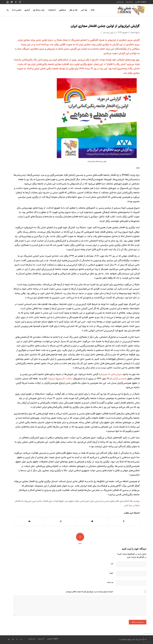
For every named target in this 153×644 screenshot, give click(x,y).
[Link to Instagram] (20, 2)
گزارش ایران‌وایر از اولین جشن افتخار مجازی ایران (105, 26)
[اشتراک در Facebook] (124, 521)
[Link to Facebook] (16, 2)
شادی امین (37, 501)
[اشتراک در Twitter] (92, 521)
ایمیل (111, 573)
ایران (112, 33)
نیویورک (51, 379)
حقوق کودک (59, 501)
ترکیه (77, 501)
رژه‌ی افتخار (48, 501)
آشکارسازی (124, 501)
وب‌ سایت (110, 582)
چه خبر (106, 33)
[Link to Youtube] (8, 2)
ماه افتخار (19, 501)
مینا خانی (128, 506)
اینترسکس (84, 501)
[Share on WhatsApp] (61, 521)
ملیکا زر (136, 506)
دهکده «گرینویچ (65, 379)
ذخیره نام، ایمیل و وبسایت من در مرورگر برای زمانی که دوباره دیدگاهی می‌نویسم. (89, 592)
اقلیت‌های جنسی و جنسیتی (107, 501)
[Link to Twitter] (12, 2)
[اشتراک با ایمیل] (29, 521)
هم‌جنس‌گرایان (119, 379)
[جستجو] (8, 10)
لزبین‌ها (28, 501)
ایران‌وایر (112, 40)
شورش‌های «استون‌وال (111, 374)
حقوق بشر (69, 501)
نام (112, 564)
